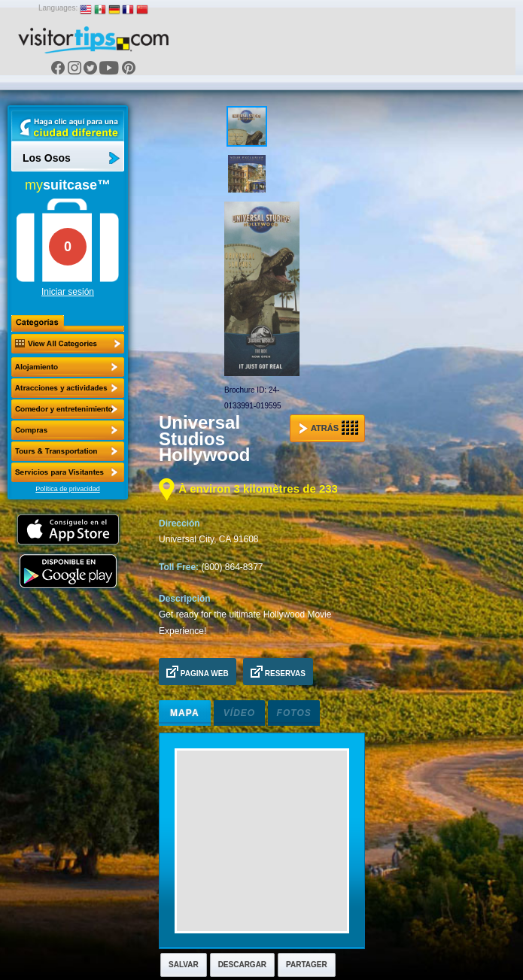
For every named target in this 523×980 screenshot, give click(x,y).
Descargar (242, 965)
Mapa (184, 713)
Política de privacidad (68, 489)
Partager (307, 965)
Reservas (278, 672)
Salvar (184, 965)
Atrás (328, 428)
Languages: (58, 8)
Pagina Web (198, 672)
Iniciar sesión (68, 292)
